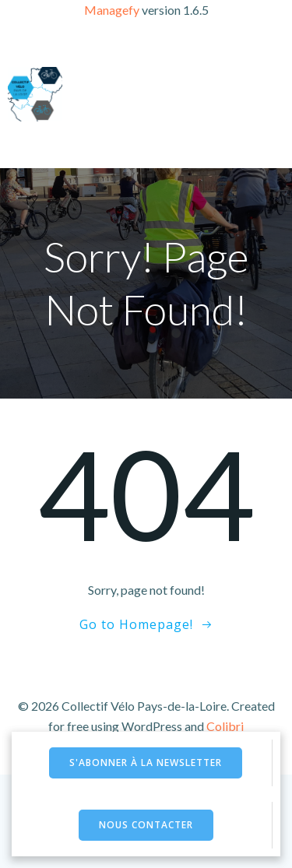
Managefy (113, 10)
